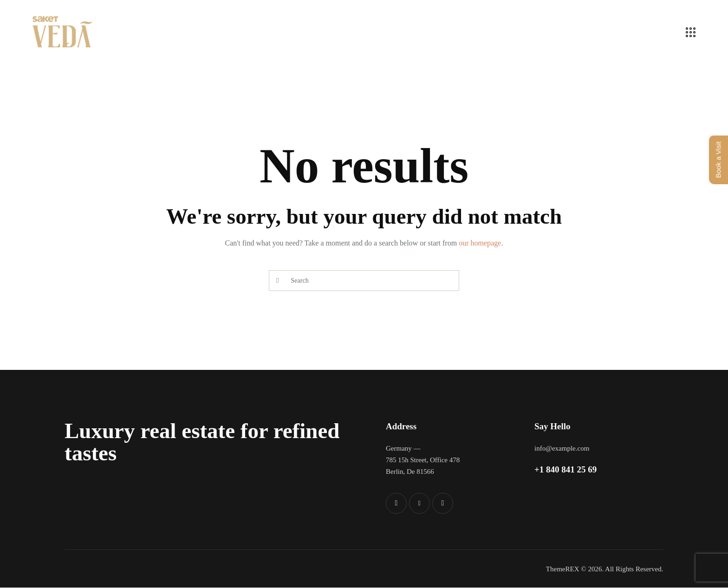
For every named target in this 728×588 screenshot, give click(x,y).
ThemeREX (563, 569)
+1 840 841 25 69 (565, 469)
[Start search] (277, 281)
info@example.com (562, 448)
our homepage (480, 243)
